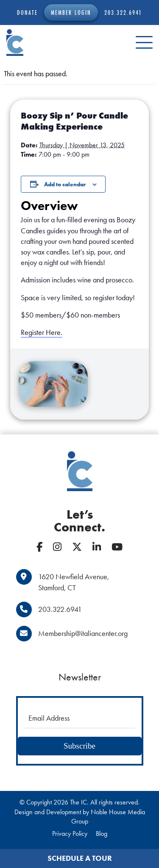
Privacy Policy (70, 833)
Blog (102, 833)
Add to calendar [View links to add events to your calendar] (65, 184)
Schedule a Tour (80, 858)
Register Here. (42, 332)
